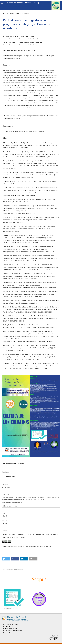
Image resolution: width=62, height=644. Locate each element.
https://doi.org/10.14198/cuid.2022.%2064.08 (21, 51)
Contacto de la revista (12, 624)
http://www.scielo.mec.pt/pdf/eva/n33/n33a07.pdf (19, 213)
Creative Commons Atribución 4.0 (41, 546)
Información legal (11, 628)
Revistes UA (9, 626)
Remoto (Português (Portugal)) (14, 464)
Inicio (5, 14)
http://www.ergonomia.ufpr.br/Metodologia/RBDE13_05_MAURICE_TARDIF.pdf (29, 341)
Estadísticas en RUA (9, 476)
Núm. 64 (19, 14)
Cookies (8, 632)
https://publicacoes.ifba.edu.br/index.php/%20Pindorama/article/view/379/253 (28, 252)
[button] (6, 559)
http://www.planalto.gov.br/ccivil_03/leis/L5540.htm (20, 195)
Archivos (11, 14)
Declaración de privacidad (14, 630)
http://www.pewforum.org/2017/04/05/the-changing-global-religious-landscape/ (30, 288)
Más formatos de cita (10, 506)
